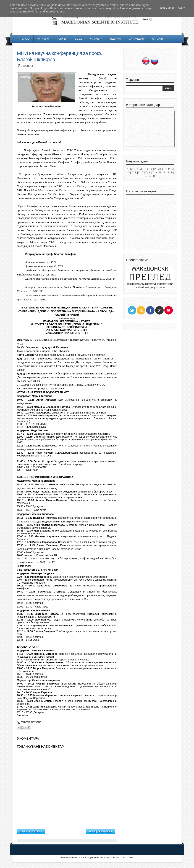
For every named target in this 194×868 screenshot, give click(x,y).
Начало (25, 39)
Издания (116, 39)
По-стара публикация (100, 832)
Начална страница (65, 831)
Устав (79, 39)
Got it (181, 8)
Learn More (167, 8)
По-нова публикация (31, 832)
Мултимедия (136, 39)
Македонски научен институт (75, 858)
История (62, 39)
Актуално (43, 39)
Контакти (157, 39)
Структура (96, 39)
